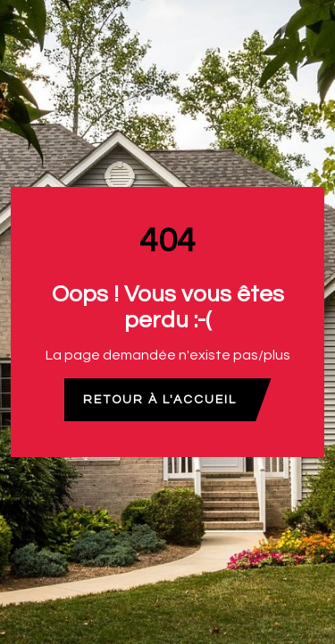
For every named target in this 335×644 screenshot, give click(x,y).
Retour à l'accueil (160, 400)
